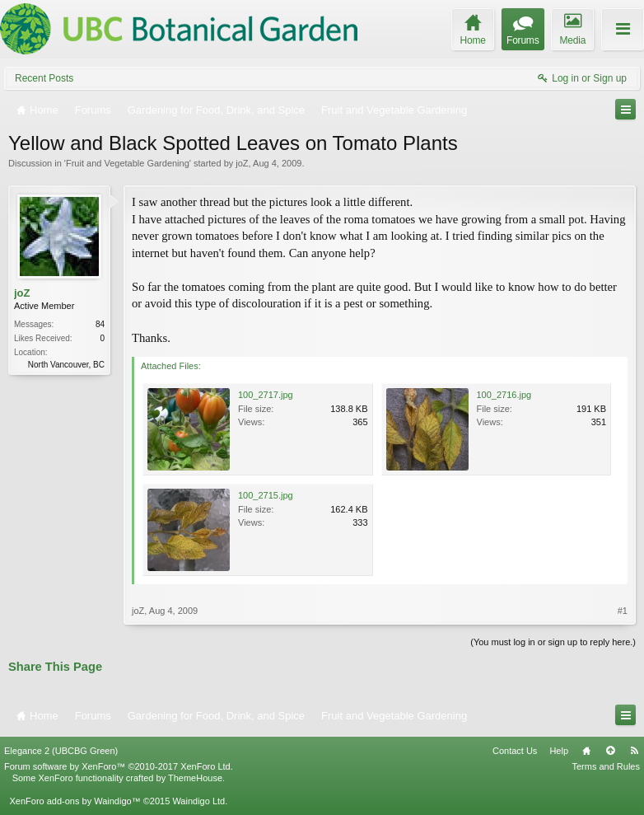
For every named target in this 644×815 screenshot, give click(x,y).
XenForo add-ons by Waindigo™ (75, 801)
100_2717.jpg (266, 395)
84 (100, 324)
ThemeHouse (195, 778)
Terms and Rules (606, 766)
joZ (242, 163)
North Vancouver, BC (66, 365)
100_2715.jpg (266, 495)
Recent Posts (44, 78)
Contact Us (515, 751)
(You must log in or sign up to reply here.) (553, 642)
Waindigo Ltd (198, 801)
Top (610, 751)
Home (586, 751)
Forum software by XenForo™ (119, 766)
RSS (634, 751)
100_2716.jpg (504, 395)
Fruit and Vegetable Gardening (128, 163)
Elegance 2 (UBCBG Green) (61, 751)
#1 (623, 611)
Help (559, 751)
